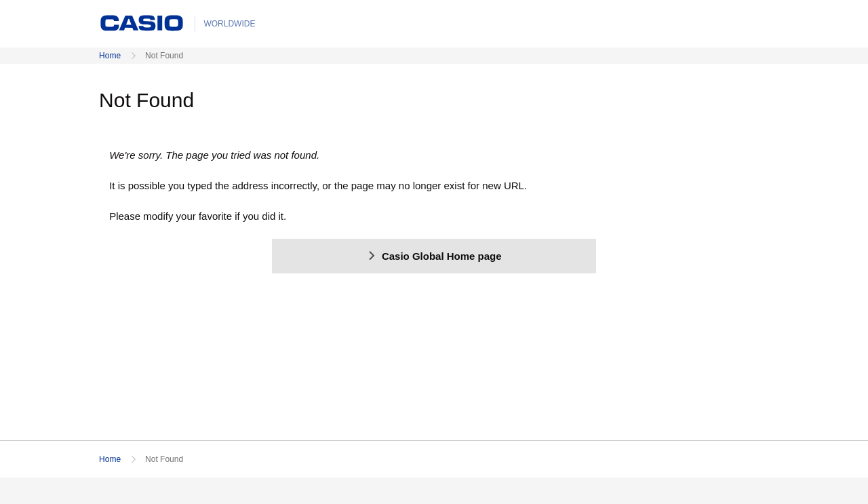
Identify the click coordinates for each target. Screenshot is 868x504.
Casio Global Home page (434, 256)
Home (110, 56)
